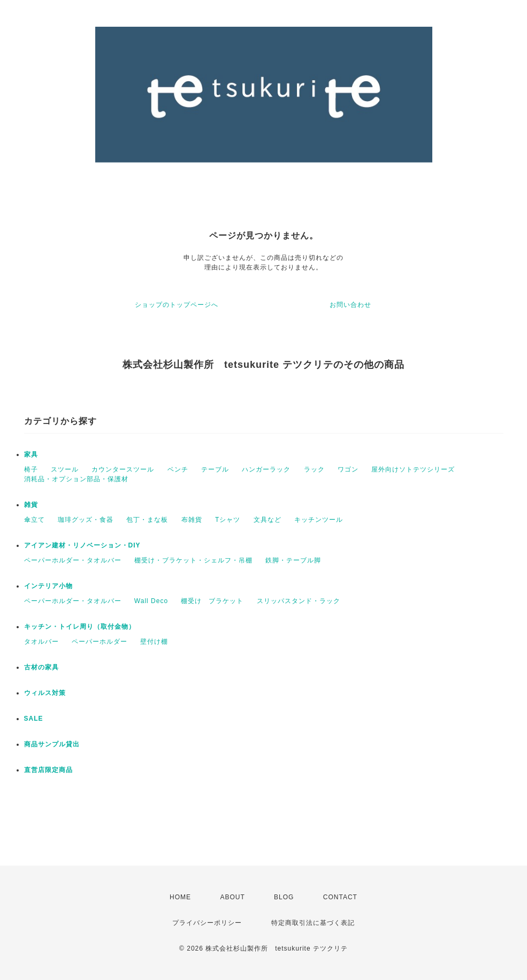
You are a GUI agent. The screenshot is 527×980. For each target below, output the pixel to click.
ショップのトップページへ (177, 305)
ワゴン (348, 469)
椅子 (31, 469)
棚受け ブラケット (212, 601)
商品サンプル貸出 (52, 744)
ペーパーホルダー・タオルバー (73, 560)
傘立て (35, 520)
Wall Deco (151, 601)
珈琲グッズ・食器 (86, 520)
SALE (34, 719)
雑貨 (31, 505)
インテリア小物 (48, 586)
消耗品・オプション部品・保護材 (76, 479)
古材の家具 (41, 667)
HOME (180, 897)
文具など (268, 520)
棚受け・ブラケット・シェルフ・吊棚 (193, 560)
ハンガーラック (266, 469)
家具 (31, 454)
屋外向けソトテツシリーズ (413, 469)
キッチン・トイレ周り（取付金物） (80, 627)
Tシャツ (228, 520)
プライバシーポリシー (207, 923)
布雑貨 (192, 520)
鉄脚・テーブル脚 (293, 560)
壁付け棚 (154, 642)
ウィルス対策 (45, 693)
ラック (314, 469)
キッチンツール (319, 520)
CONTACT (340, 897)
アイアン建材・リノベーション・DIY (82, 545)
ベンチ (178, 469)
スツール (65, 469)
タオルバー (41, 642)
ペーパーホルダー (100, 642)
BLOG (284, 897)
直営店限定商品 (48, 770)
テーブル (215, 469)
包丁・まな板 (147, 520)
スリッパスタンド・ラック (299, 601)
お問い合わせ (350, 305)
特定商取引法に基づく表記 (313, 923)
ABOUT (232, 897)
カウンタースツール (123, 469)
